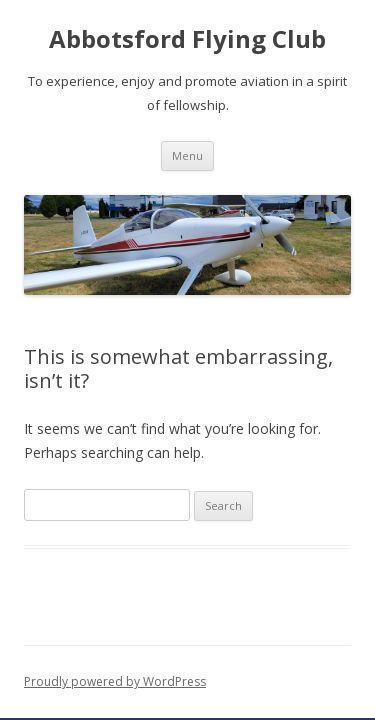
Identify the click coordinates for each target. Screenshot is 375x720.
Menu (187, 155)
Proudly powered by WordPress (115, 681)
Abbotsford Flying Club (187, 39)
